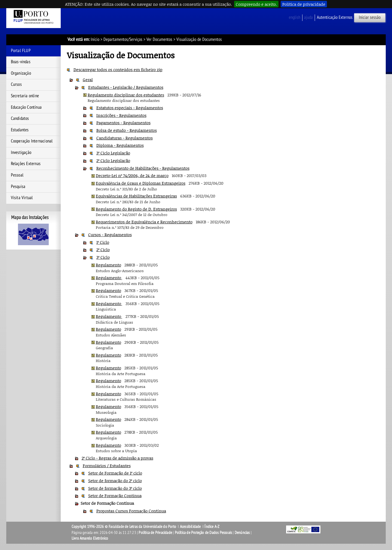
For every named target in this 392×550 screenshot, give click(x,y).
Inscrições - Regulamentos (121, 115)
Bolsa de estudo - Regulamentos (127, 130)
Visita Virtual (22, 198)
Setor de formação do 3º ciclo (115, 488)
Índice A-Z (212, 527)
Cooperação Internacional (32, 141)
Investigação (21, 153)
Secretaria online (25, 96)
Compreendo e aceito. (256, 4)
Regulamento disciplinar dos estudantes (126, 95)
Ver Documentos (159, 39)
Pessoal (17, 175)
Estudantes (20, 130)
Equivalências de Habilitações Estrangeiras (136, 196)
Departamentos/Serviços (123, 39)
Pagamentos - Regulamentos (123, 123)
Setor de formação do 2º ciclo (115, 481)
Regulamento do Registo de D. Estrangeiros (136, 209)
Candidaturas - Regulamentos (125, 138)
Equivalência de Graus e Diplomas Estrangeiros (141, 183)
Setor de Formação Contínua (115, 496)
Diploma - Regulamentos (120, 145)
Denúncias (242, 533)
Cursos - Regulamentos (110, 235)
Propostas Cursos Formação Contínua (131, 511)
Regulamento (108, 265)
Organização (21, 73)
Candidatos (20, 118)
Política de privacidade (304, 4)
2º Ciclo (103, 250)
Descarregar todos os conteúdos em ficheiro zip (118, 69)
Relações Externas (26, 164)
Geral (88, 80)
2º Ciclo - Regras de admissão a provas (117, 458)
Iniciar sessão (370, 17)
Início (95, 39)
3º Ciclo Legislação (113, 153)
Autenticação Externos (335, 17)
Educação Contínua (26, 107)
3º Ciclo (103, 257)
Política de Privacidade (155, 533)
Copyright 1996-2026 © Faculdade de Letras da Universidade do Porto (124, 527)
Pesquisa (18, 187)
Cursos (16, 84)
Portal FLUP (21, 51)
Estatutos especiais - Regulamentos (130, 108)
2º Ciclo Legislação (113, 160)
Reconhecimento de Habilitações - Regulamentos (143, 168)
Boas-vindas (21, 62)
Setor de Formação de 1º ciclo (115, 473)
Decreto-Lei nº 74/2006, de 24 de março (132, 175)
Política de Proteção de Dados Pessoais (203, 533)
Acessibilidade (190, 527)
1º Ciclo (103, 242)
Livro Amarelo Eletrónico (90, 538)
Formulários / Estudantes (107, 466)
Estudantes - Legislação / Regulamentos (126, 87)
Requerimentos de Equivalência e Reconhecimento (144, 222)
